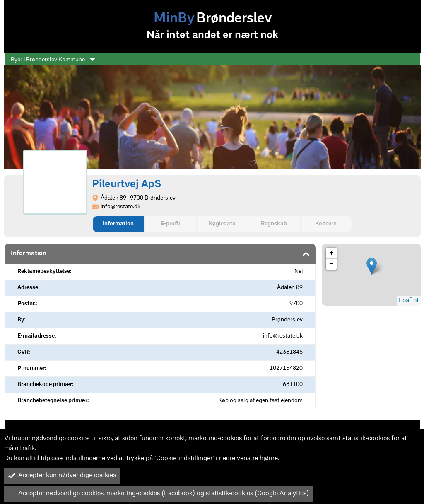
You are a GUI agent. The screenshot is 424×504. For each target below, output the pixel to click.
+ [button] (331, 253)
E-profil (170, 224)
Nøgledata (222, 224)
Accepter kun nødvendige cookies (62, 475)
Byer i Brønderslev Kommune (53, 60)
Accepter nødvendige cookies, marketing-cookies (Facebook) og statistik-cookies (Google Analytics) (159, 494)
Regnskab (274, 224)
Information (118, 224)
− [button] (331, 264)
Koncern (326, 224)
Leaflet (409, 301)
